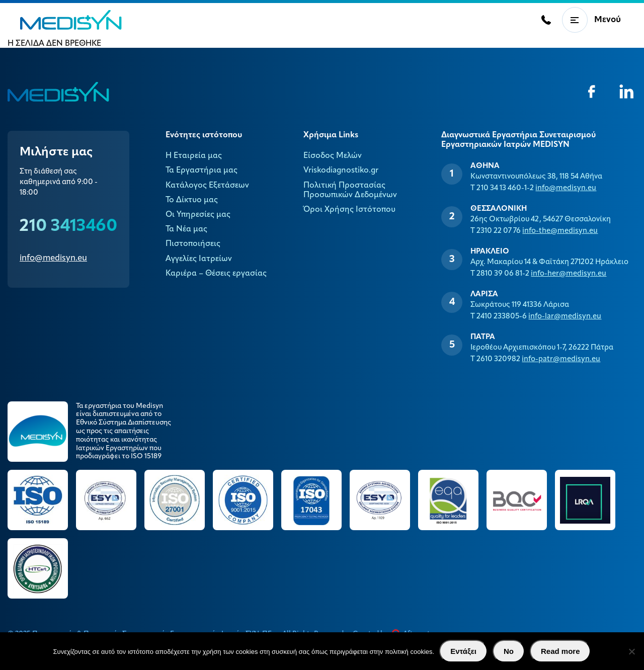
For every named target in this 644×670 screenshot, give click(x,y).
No (509, 651)
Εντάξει (463, 651)
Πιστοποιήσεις (193, 244)
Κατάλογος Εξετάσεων (207, 186)
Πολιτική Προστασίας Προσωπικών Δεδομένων (350, 190)
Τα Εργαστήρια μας (202, 171)
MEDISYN (71, 20)
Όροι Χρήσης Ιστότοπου (349, 210)
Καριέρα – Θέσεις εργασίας (216, 274)
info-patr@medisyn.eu (561, 359)
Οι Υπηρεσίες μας (198, 215)
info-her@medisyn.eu (569, 274)
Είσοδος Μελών (333, 156)
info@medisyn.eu (53, 258)
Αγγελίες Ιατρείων (199, 259)
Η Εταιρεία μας (194, 156)
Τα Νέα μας (186, 229)
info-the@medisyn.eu (560, 231)
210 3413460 (68, 227)
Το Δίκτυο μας (192, 200)
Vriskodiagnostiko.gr (341, 171)
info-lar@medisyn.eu (565, 317)
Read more (560, 651)
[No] (631, 651)
